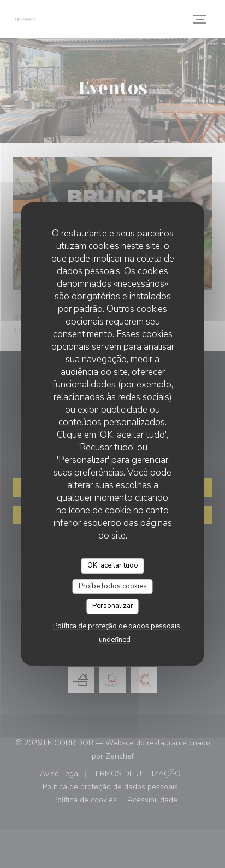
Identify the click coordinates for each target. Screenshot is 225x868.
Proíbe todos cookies (113, 586)
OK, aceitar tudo (113, 565)
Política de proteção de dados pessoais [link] (117, 626)
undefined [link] (115, 640)
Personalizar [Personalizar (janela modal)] (113, 606)
